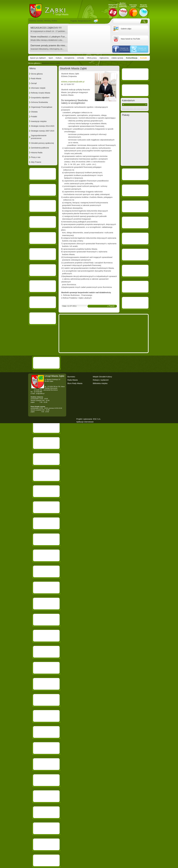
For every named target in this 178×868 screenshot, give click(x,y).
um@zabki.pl (40, 393)
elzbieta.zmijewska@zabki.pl (73, 82)
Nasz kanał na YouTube (130, 39)
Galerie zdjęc (126, 29)
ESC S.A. (97, 419)
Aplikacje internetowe (85, 422)
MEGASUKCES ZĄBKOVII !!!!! (46, 28)
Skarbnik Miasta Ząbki (51, 63)
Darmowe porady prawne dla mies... (49, 46)
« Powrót (111, 306)
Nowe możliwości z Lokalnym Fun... (49, 37)
